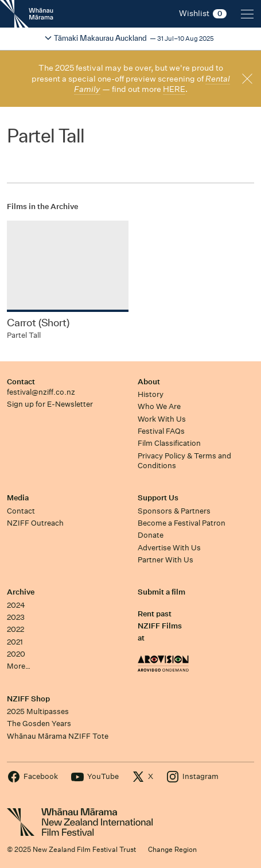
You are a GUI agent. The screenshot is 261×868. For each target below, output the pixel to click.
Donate (151, 535)
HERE (174, 89)
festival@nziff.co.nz (41, 392)
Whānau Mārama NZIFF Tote (58, 736)
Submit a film (161, 592)
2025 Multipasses (38, 711)
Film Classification (169, 443)
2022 (15, 629)
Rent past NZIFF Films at (160, 626)
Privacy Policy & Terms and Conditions (184, 461)
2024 (16, 605)
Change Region (172, 849)
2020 (16, 654)
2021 (15, 642)
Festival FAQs (161, 431)
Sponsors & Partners (174, 511)
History (151, 394)
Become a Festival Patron (182, 523)
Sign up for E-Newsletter (50, 404)
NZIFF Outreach (35, 523)
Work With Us (162, 419)
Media (18, 498)
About (149, 382)
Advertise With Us (169, 548)
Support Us (158, 498)
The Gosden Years (39, 724)
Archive (21, 592)
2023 (16, 617)
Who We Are (159, 406)
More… (19, 666)
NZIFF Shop (28, 699)
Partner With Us (165, 560)
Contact (21, 382)
